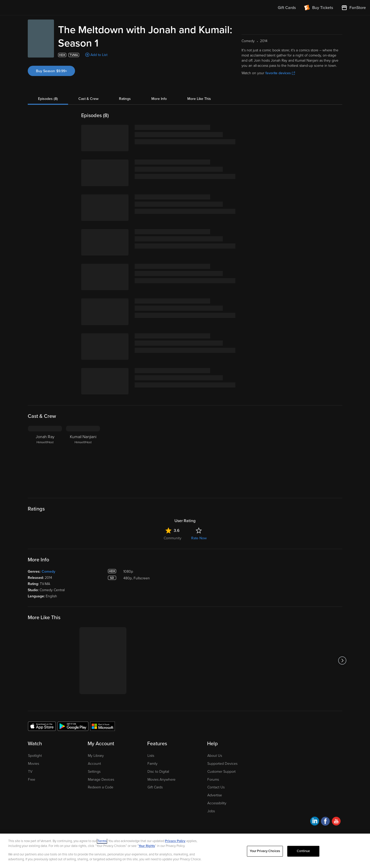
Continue (303, 851)
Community (173, 538)
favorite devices (280, 73)
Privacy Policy (175, 841)
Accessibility (217, 803)
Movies (34, 764)
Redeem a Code (101, 787)
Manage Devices (101, 780)
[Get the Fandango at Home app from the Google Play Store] (73, 726)
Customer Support (221, 772)
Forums (213, 780)
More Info (159, 99)
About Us (215, 756)
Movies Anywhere (161, 780)
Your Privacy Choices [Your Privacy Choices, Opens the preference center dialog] (265, 851)
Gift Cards (155, 787)
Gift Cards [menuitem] (287, 8)
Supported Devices (222, 764)
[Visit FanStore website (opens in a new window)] (354, 8)
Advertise (215, 795)
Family (152, 764)
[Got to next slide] (342, 661)
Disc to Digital (158, 772)
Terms (102, 841)
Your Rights (147, 846)
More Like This (199, 99)
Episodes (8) (48, 99)
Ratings (125, 99)
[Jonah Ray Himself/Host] (45, 458)
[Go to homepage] (36, 8)
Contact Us (216, 787)
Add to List (99, 55)
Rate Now (199, 538)
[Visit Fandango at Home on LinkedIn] (315, 822)
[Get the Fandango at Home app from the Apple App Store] (42, 726)
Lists (151, 756)
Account (94, 764)
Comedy (48, 572)
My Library (96, 756)
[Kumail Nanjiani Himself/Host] (83, 458)
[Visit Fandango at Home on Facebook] (325, 822)
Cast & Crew (88, 99)
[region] (185, 851)
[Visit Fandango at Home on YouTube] (336, 822)
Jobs (211, 811)
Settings (94, 772)
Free (32, 780)
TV (30, 772)
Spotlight (35, 756)
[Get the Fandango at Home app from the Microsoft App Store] (103, 726)
